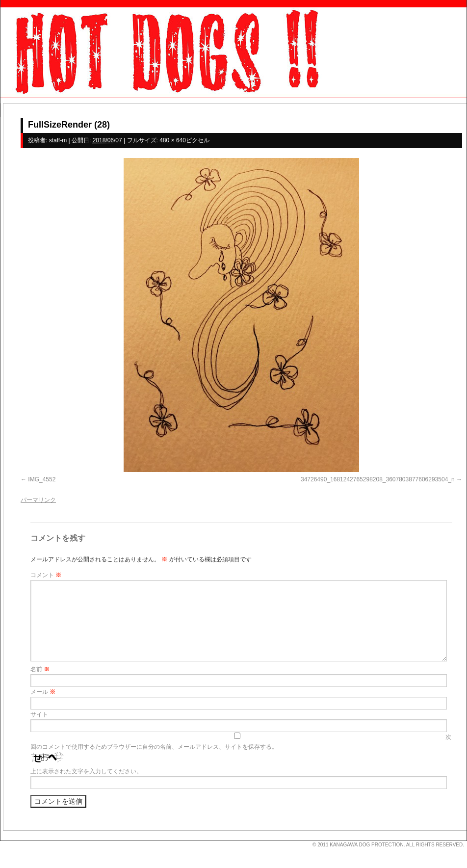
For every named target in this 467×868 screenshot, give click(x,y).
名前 (40, 669)
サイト (39, 714)
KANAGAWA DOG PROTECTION (366, 845)
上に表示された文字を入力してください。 (86, 771)
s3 (5, 841)
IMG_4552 (42, 479)
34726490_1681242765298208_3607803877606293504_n (378, 479)
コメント (46, 575)
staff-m (58, 140)
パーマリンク (38, 500)
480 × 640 (173, 140)
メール (43, 692)
